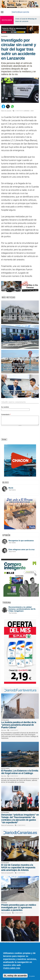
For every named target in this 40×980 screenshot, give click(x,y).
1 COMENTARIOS (14, 730)
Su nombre (5, 407)
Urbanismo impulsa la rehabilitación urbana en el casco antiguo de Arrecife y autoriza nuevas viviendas (20, 393)
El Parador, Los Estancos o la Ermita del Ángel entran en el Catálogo (20, 772)
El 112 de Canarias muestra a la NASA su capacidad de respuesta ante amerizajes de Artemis (18, 867)
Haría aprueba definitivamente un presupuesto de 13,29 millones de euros (19, 319)
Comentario (6, 414)
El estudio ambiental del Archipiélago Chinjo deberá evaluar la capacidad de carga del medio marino (20, 367)
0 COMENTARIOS (19, 111)
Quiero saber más (12, 968)
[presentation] (17, 432)
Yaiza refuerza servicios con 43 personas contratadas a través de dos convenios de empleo (20, 343)
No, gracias (32, 976)
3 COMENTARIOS (21, 825)
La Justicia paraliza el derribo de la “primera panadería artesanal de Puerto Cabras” (19, 725)
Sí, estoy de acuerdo (15, 976)
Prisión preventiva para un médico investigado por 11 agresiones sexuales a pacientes (19, 907)
